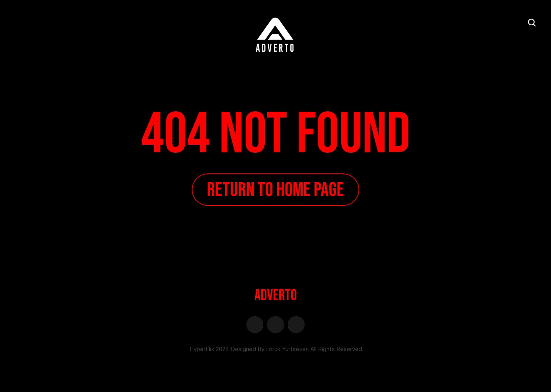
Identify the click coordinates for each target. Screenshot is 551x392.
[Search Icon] (532, 23)
